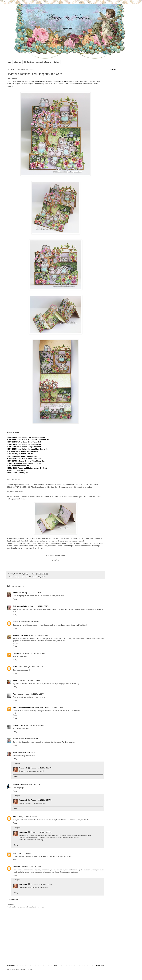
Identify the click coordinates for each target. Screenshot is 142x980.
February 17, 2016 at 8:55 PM (41, 768)
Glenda (16, 622)
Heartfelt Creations (46, 81)
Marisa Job (23, 768)
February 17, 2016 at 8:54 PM (41, 800)
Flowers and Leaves (19, 577)
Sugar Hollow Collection (64, 81)
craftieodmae (18, 667)
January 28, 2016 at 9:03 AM (29, 739)
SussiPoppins (18, 725)
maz (14, 817)
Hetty (15, 753)
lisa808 (15, 739)
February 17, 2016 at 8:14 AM (30, 785)
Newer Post (11, 966)
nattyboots (17, 593)
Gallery (57, 62)
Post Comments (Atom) (24, 969)
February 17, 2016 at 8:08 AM (28, 753)
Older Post (100, 966)
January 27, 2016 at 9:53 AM (33, 667)
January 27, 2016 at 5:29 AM (39, 636)
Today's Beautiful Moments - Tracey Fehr (28, 708)
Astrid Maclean (18, 694)
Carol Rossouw (19, 653)
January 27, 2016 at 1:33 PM (34, 694)
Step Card (41, 577)
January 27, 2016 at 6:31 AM (35, 653)
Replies (18, 763)
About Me (18, 62)
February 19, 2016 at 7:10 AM (27, 853)
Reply (15, 599)
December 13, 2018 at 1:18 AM (31, 867)
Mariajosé (16, 867)
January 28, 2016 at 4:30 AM (34, 725)
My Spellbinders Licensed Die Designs (38, 62)
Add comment (13, 900)
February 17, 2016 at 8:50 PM (41, 832)
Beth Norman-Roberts (21, 606)
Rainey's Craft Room (21, 636)
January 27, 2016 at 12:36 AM (32, 593)
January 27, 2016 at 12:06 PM (30, 680)
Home (9, 62)
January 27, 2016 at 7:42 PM (54, 708)
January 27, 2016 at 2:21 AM (40, 606)
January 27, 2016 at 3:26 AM (29, 622)
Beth (15, 853)
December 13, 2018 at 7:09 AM (42, 884)
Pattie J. (16, 680)
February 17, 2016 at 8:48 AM (27, 817)
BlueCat (16, 785)
